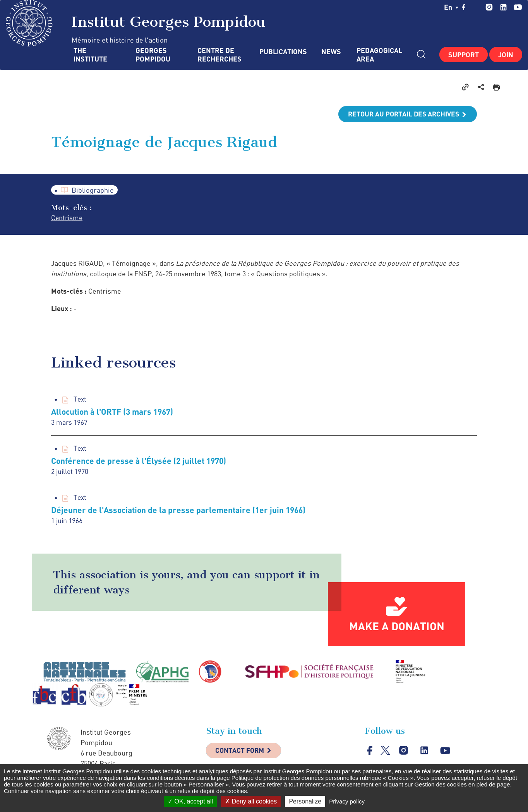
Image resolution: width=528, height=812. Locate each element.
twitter (476, 7)
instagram (489, 7)
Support (464, 55)
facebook (464, 7)
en (451, 7)
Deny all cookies (251, 801)
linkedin (503, 7)
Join (506, 55)
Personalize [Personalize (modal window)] (305, 801)
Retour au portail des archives (402, 114)
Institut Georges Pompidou (136, 23)
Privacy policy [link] (347, 801)
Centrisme (68, 218)
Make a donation (397, 628)
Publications (283, 52)
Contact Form (241, 753)
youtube (518, 7)
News (331, 52)
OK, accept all (190, 801)
